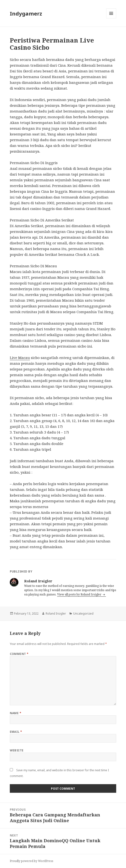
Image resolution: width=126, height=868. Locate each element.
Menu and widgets (111, 18)
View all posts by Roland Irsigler (80, 594)
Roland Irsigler (56, 613)
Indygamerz (26, 13)
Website (17, 750)
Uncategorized (83, 613)
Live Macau (20, 358)
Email (16, 732)
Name (16, 713)
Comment (19, 654)
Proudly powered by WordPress (32, 861)
